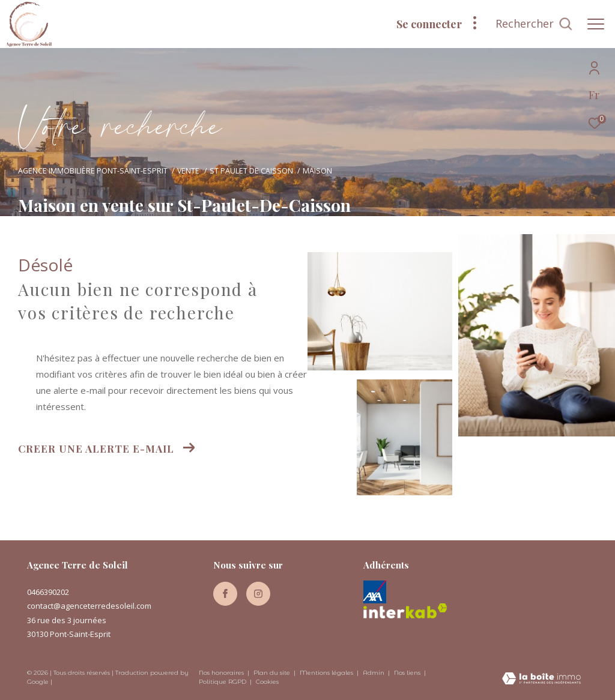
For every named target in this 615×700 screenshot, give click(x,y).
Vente (188, 171)
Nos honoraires (221, 673)
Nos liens (408, 673)
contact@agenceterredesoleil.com (89, 606)
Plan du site (273, 673)
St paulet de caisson (251, 171)
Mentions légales (327, 673)
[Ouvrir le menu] (596, 24)
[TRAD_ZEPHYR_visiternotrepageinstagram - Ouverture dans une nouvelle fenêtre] (258, 594)
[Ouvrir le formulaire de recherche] (534, 24)
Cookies (267, 682)
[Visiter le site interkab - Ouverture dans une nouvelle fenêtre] (405, 611)
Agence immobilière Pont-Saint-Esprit (93, 171)
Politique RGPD (223, 682)
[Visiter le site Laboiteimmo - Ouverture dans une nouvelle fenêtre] (541, 680)
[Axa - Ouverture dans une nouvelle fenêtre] (375, 592)
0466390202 (48, 592)
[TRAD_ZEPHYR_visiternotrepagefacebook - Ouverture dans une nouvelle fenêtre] (225, 594)
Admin (374, 673)
